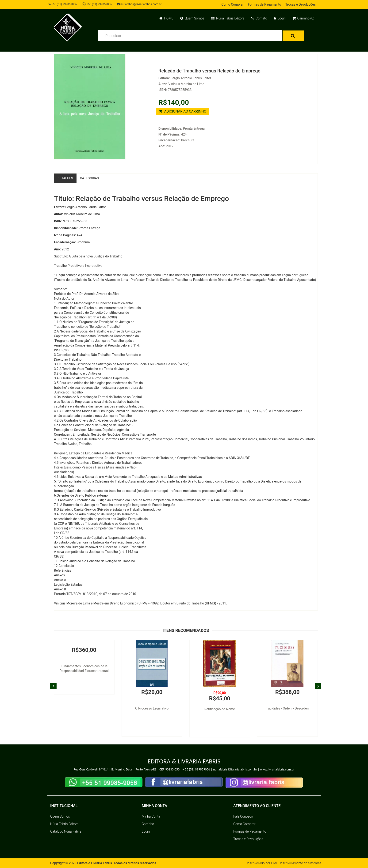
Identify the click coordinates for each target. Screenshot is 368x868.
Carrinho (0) (303, 18)
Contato (259, 18)
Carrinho (148, 824)
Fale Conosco (243, 817)
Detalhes (65, 178)
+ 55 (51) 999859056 (196, 770)
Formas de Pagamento (264, 4)
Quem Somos (192, 18)
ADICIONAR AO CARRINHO (183, 111)
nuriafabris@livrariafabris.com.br (140, 4)
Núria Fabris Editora (228, 18)
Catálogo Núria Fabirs (66, 832)
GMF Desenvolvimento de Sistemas (296, 863)
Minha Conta (151, 817)
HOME (166, 18)
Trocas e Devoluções (301, 4)
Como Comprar (232, 4)
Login (280, 18)
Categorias (90, 178)
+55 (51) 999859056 (63, 4)
